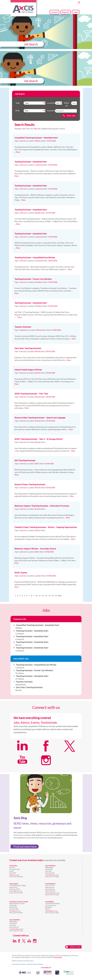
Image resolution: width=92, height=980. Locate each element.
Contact (54, 12)
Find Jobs (71, 116)
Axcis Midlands (50, 902)
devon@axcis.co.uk (15, 911)
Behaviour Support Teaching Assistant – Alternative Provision (42, 506)
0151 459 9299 (18, 893)
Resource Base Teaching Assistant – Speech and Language (40, 418)
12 (43, 596)
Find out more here (25, 847)
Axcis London (13, 866)
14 (49, 596)
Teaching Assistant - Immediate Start (31, 162)
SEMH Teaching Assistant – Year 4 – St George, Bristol (38, 439)
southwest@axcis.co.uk (52, 875)
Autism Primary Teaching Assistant (30, 484)
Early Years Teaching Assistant (28, 348)
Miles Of (67, 104)
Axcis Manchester (50, 884)
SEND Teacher (21, 573)
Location (50, 103)
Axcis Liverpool (14, 884)
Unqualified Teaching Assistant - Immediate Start (36, 138)
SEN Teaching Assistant (25, 460)
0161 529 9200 (54, 895)
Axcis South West (50, 866)
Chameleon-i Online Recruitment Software (31, 964)
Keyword (50, 110)
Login (76, 12)
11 (40, 596)
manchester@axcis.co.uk (52, 893)
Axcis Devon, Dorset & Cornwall (19, 902)
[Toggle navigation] (79, 2)
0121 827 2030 (54, 913)
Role (18, 110)
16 (56, 596)
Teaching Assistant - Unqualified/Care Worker (35, 257)
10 (36, 596)
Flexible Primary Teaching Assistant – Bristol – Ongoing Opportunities (46, 527)
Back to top (73, 947)
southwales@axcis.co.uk (16, 929)
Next (60, 596)
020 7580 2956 (18, 877)
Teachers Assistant (23, 327)
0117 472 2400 (54, 877)
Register (66, 12)
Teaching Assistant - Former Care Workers (33, 279)
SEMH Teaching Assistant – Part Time (31, 394)
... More (17, 152)
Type (18, 103)
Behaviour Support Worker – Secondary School (35, 549)
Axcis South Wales (15, 920)
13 (46, 596)
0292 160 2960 (18, 931)
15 (53, 596)
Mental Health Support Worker (28, 370)
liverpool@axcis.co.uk (16, 891)
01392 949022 (18, 913)
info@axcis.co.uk (14, 875)
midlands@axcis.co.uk (52, 911)
